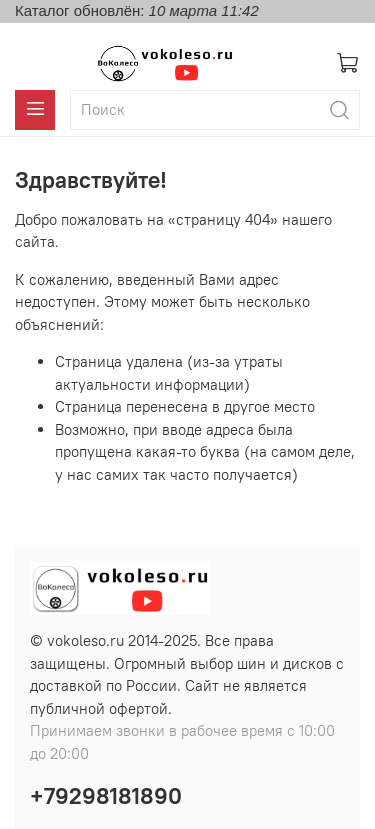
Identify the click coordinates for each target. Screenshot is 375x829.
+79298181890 (106, 796)
